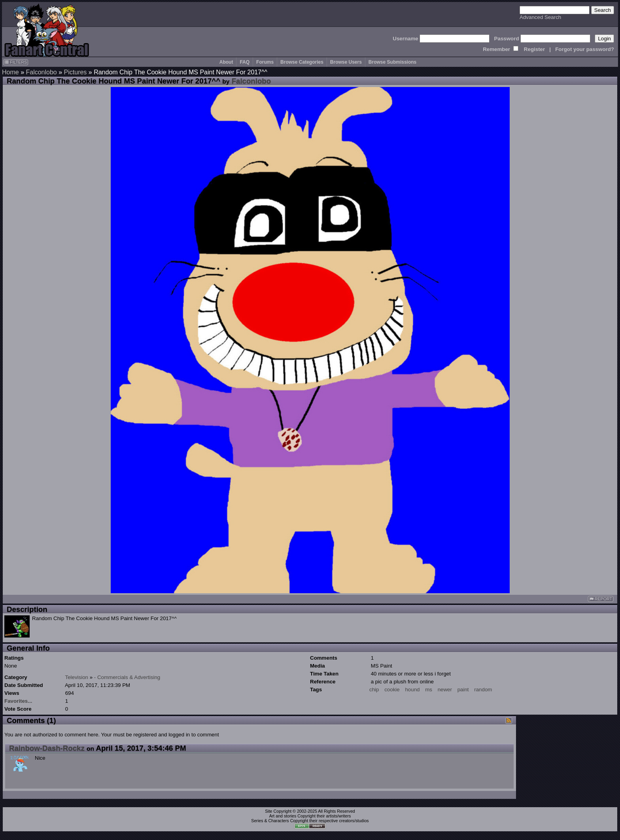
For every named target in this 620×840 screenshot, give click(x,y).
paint (463, 690)
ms (429, 690)
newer (445, 690)
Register (534, 49)
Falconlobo (41, 72)
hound (412, 690)
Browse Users (346, 62)
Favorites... (18, 701)
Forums (265, 62)
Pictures (76, 72)
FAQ (245, 62)
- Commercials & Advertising (127, 677)
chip (374, 690)
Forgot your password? (585, 49)
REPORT (601, 599)
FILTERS (16, 62)
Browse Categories (302, 62)
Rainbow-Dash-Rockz (47, 748)
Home (10, 72)
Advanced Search (540, 17)
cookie (392, 690)
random (483, 690)
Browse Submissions (392, 62)
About (226, 62)
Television (77, 677)
